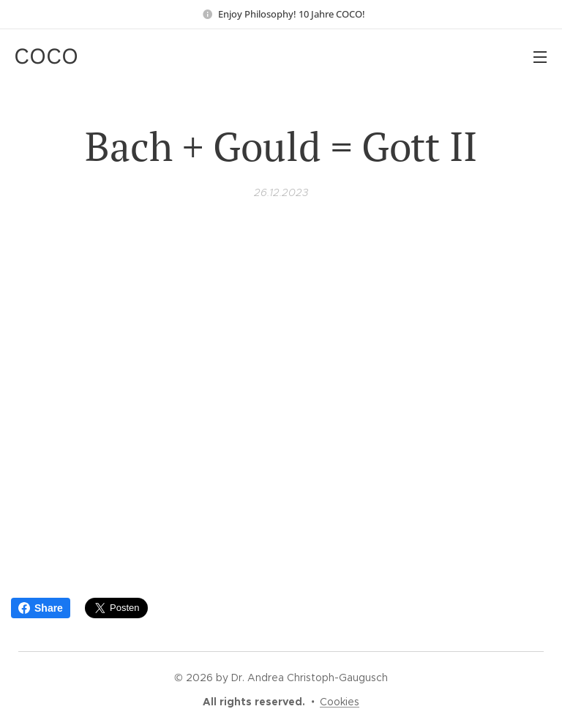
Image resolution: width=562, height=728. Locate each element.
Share (41, 608)
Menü (540, 57)
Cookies (340, 702)
